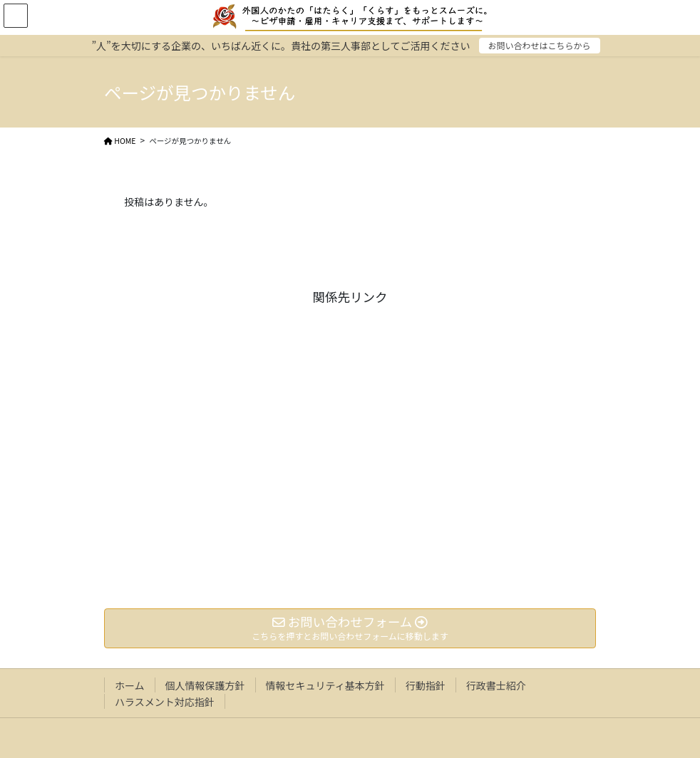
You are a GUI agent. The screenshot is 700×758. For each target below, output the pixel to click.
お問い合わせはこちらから (540, 45)
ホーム (130, 685)
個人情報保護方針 (205, 685)
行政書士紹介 (496, 685)
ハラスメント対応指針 (165, 702)
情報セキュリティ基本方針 (325, 685)
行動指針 (426, 685)
